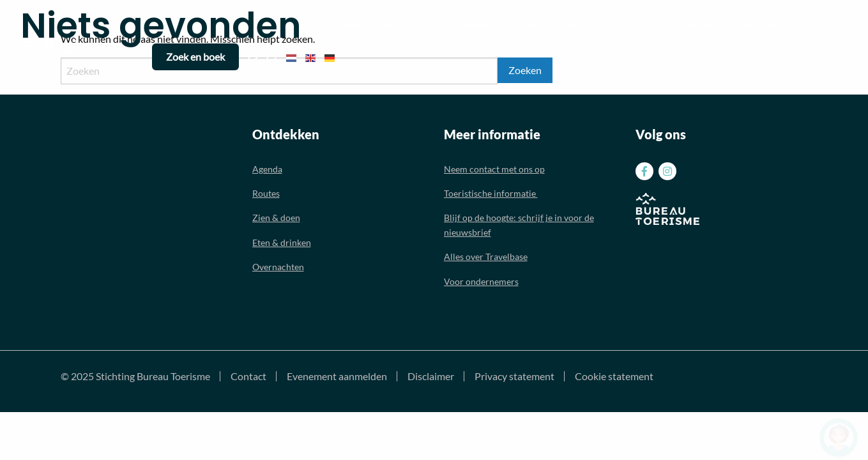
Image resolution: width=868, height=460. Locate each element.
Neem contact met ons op (494, 169)
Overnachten (278, 267)
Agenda (267, 169)
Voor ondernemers (481, 281)
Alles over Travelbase (486, 257)
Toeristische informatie (491, 193)
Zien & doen (276, 218)
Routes (266, 193)
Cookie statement (614, 376)
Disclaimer (431, 376)
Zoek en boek (195, 57)
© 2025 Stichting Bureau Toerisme (135, 376)
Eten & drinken (282, 242)
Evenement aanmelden (337, 376)
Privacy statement (514, 376)
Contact (248, 376)
